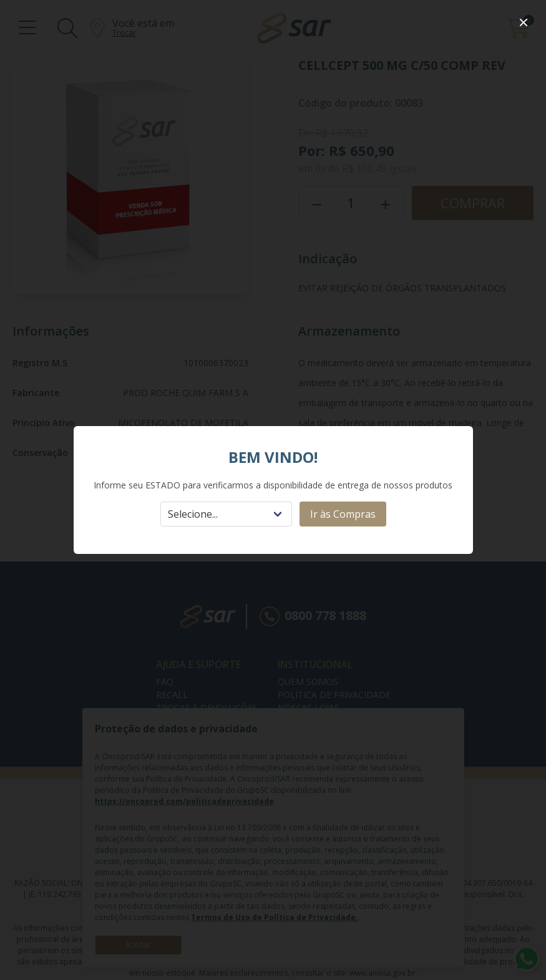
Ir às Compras (343, 514)
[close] (524, 22)
